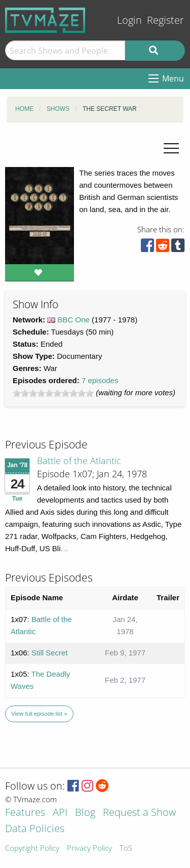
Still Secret (50, 653)
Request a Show (139, 813)
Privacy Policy (89, 849)
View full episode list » (39, 714)
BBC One (74, 320)
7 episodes (100, 380)
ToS (126, 849)
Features (25, 813)
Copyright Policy (32, 849)
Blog (85, 813)
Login (129, 20)
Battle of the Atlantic (79, 461)
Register (165, 20)
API (60, 813)
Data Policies (35, 829)
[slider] (53, 393)
